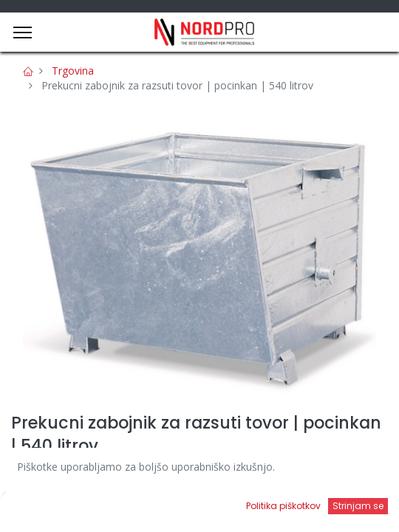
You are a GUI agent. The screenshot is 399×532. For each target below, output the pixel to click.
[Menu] (23, 33)
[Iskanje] (149, 507)
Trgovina (73, 71)
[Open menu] (250, 511)
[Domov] (49, 507)
